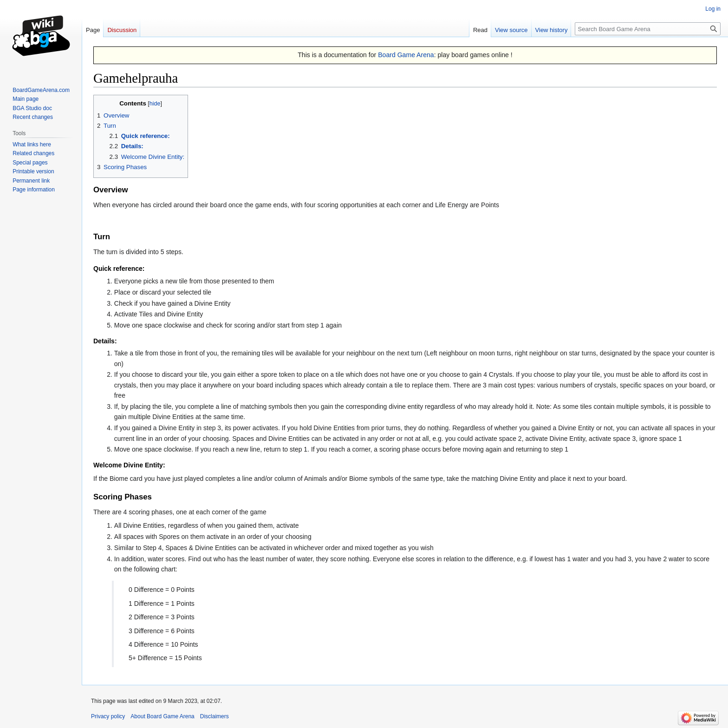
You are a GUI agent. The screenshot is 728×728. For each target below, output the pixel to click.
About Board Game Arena (162, 716)
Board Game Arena (406, 55)
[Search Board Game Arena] (648, 29)
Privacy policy (108, 716)
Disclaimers (214, 716)
